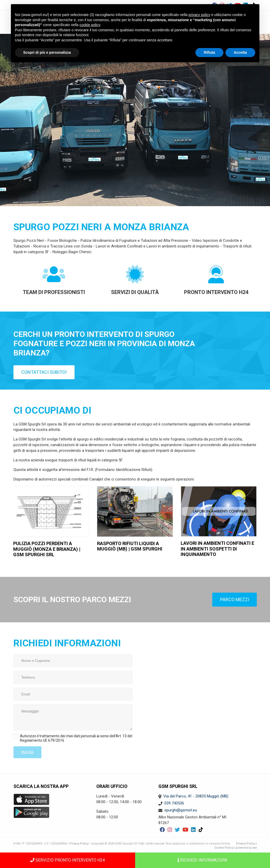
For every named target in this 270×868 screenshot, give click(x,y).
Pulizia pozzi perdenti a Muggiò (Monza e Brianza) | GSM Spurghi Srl (47, 549)
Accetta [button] (240, 52)
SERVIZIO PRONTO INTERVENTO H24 (68, 860)
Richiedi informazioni (202, 860)
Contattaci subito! (44, 372)
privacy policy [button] (199, 15)
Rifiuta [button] (209, 52)
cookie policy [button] (90, 25)
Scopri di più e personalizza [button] (47, 52)
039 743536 (174, 803)
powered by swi (246, 848)
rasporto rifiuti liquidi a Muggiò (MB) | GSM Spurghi (130, 546)
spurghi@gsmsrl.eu (181, 810)
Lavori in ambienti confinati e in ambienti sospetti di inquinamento (217, 549)
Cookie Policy (224, 848)
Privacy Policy (79, 844)
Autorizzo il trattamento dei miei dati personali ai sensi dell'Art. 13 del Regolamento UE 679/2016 (76, 738)
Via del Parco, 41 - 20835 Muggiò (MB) (196, 796)
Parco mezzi (235, 599)
